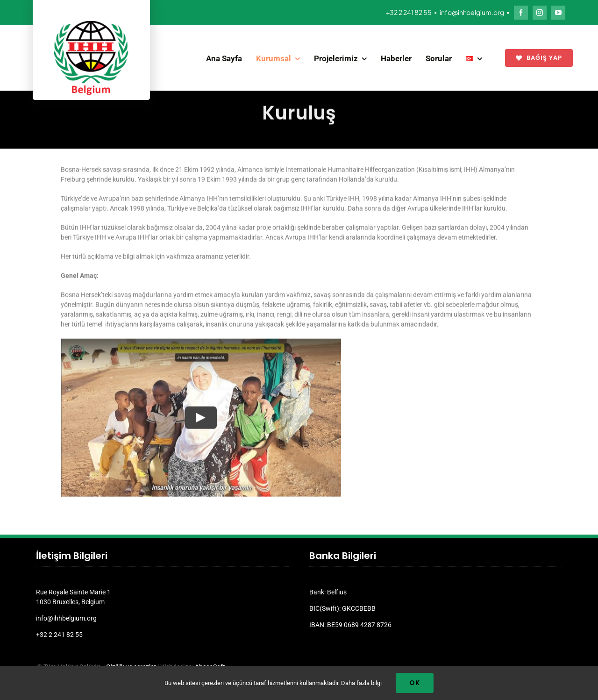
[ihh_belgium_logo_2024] (91, 24)
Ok (415, 683)
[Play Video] (201, 416)
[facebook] (521, 13)
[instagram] (540, 13)
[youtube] (558, 13)
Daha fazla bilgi (361, 683)
